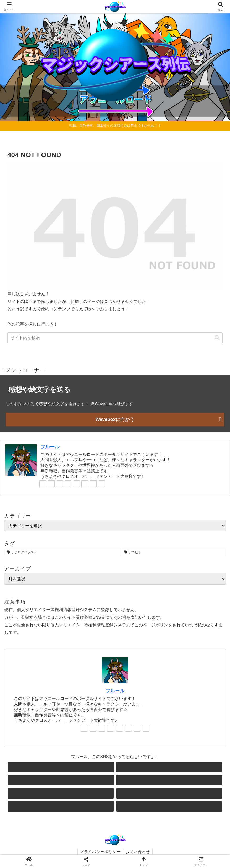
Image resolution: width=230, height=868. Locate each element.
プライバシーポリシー (100, 852)
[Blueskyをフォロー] (60, 484)
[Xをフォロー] (51, 484)
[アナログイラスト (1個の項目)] (63, 552)
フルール (50, 446)
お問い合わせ (138, 852)
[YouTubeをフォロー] (76, 484)
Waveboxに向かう (115, 419)
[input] (115, 338)
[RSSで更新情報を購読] (102, 484)
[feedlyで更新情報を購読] (93, 484)
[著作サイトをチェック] (43, 484)
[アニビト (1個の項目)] (174, 552)
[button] (217, 338)
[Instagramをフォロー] (68, 484)
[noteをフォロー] (85, 484)
